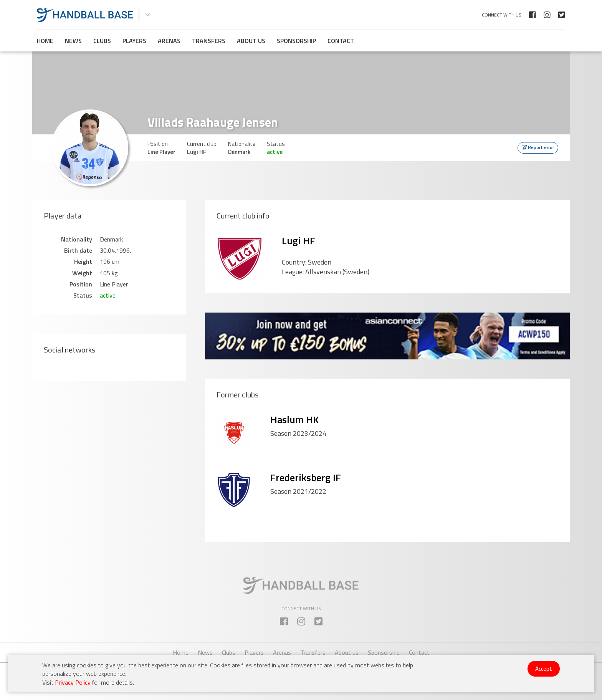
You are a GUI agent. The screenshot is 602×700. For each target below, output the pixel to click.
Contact (341, 41)
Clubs (102, 41)
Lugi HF (299, 241)
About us (251, 41)
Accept (544, 669)
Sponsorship (296, 41)
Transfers (209, 41)
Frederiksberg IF (306, 477)
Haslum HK (294, 420)
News (73, 41)
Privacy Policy (73, 682)
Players (134, 41)
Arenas (169, 41)
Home (45, 41)
